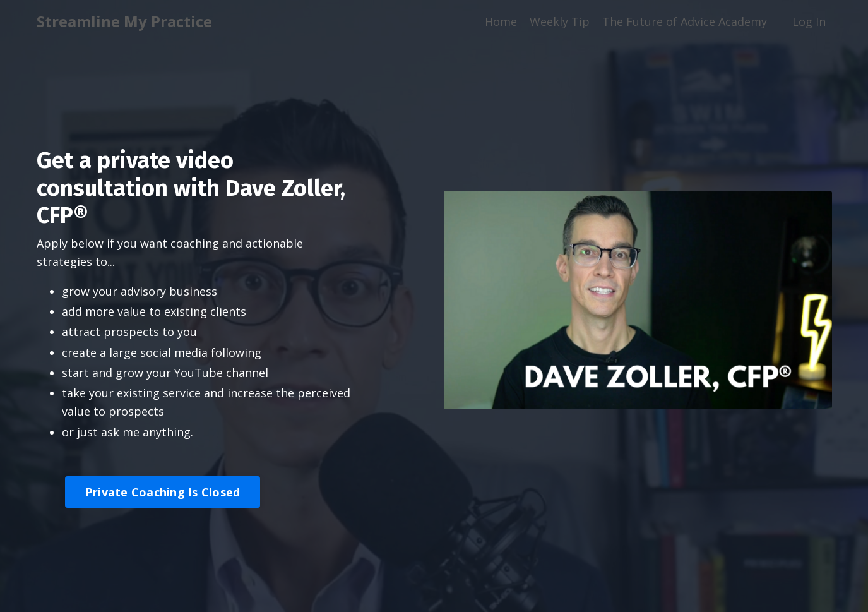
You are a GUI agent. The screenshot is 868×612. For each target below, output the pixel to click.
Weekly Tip (560, 21)
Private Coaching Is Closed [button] (163, 492)
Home (501, 21)
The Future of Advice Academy (685, 21)
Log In (809, 21)
